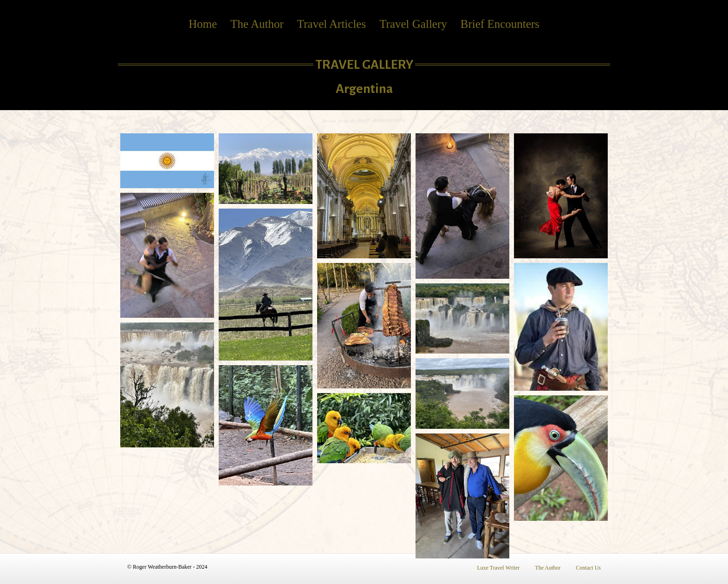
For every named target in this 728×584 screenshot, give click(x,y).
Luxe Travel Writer (498, 568)
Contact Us (588, 568)
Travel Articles (331, 24)
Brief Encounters (500, 24)
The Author (257, 24)
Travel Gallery (413, 24)
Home (203, 24)
